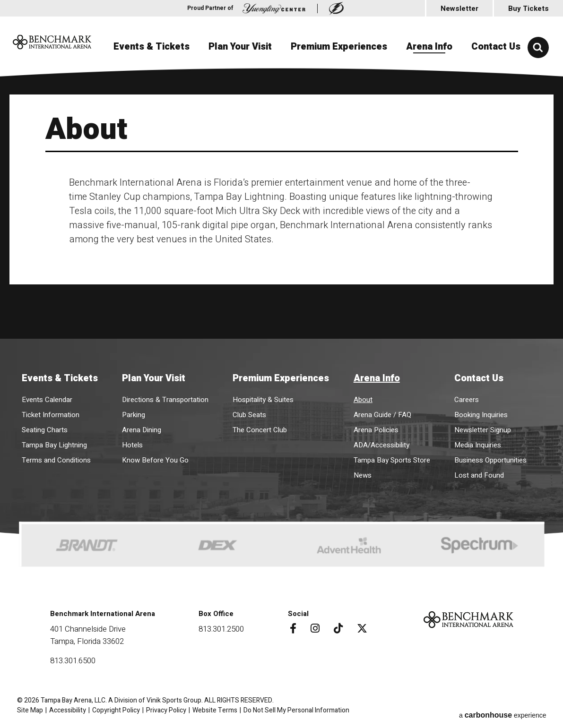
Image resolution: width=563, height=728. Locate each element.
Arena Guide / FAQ (382, 413)
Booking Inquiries (481, 413)
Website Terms (215, 708)
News (363, 473)
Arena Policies (376, 428)
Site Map (30, 708)
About (363, 398)
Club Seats (249, 413)
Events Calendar (47, 398)
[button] (538, 47)
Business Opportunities (490, 458)
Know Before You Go (155, 458)
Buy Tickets (528, 9)
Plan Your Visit (240, 94)
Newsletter (459, 9)
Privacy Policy (166, 708)
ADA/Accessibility (381, 443)
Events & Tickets (152, 94)
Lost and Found (479, 473)
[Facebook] (291, 626)
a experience (503, 708)
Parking (134, 413)
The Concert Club (260, 428)
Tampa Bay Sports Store (392, 458)
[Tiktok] (336, 626)
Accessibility (68, 708)
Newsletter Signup (483, 428)
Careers (467, 398)
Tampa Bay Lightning (54, 443)
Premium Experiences (339, 94)
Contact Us (496, 94)
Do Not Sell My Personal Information (296, 708)
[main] (281, 205)
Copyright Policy (116, 708)
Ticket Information (51, 413)
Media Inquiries (478, 443)
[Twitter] (360, 626)
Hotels (132, 443)
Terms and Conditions (56, 458)
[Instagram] (313, 626)
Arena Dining (142, 428)
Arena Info (429, 94)
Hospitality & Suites (263, 398)
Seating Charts (45, 428)
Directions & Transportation (165, 398)
